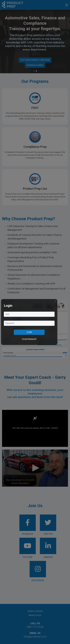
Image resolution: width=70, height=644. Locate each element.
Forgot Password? (29, 339)
